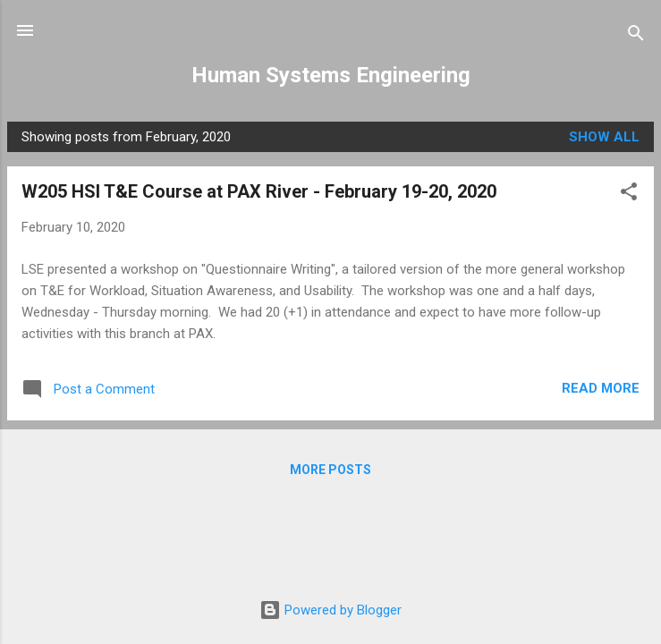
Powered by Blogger (330, 610)
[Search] (636, 36)
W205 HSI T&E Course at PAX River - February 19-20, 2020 (259, 191)
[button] (629, 195)
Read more (601, 388)
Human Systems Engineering (331, 75)
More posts (330, 470)
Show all (604, 137)
